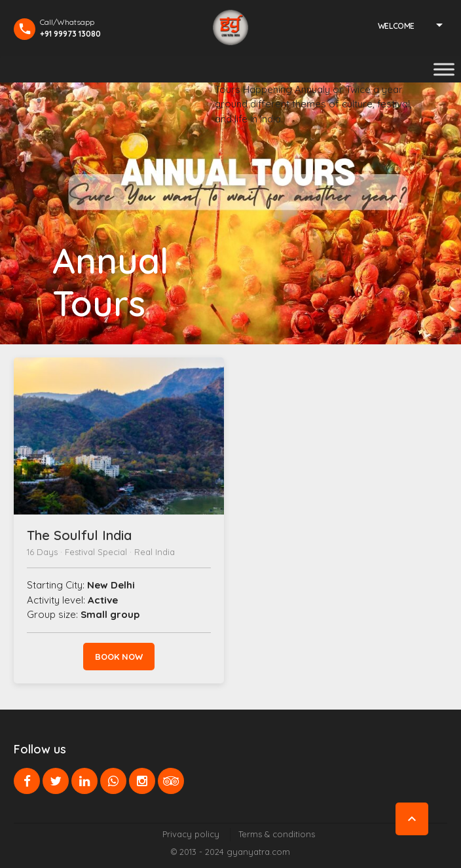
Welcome (396, 26)
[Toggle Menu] (444, 69)
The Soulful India (79, 535)
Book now (119, 657)
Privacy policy (191, 834)
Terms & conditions (277, 834)
